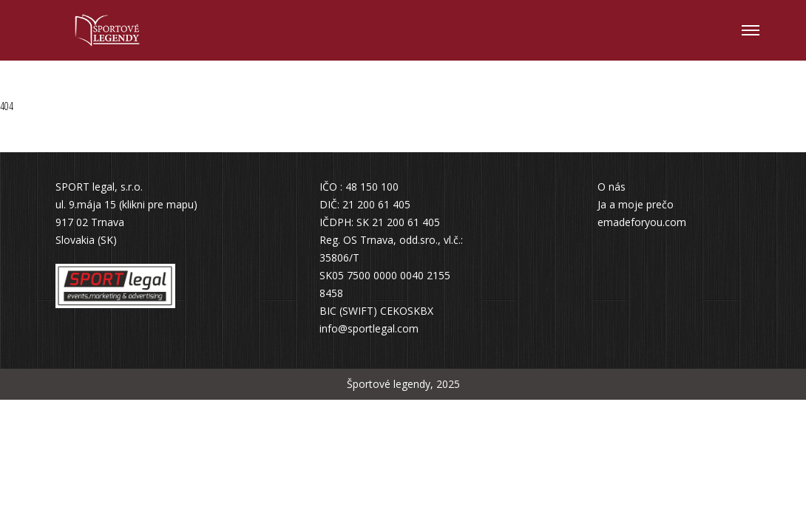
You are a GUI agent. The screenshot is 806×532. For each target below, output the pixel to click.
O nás (612, 187)
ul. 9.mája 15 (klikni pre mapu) (126, 204)
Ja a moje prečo (636, 204)
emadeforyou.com (642, 222)
